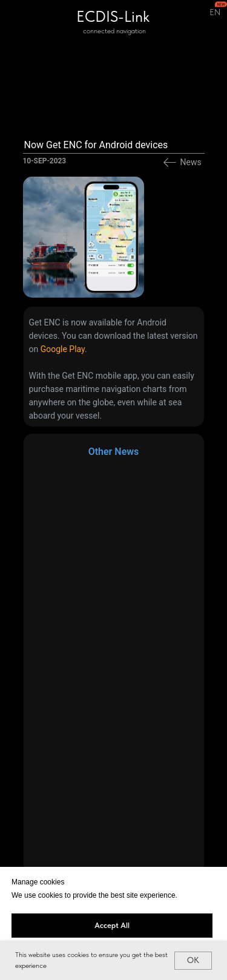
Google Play (63, 349)
